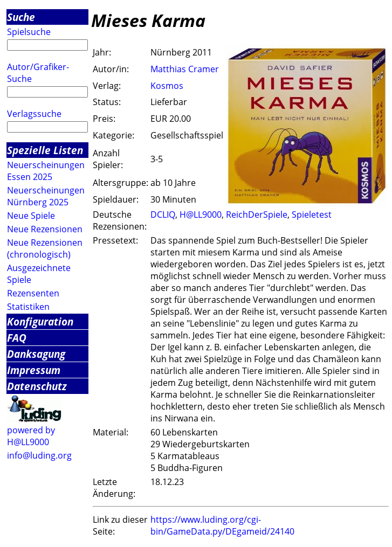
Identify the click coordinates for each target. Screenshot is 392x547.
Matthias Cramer (185, 69)
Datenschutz (37, 386)
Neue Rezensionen (45, 229)
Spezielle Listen (45, 150)
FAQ (17, 338)
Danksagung (36, 354)
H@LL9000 (201, 214)
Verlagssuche (34, 114)
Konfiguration (40, 321)
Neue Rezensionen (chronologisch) (45, 248)
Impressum (34, 370)
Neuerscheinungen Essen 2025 (46, 171)
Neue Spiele (31, 216)
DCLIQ (163, 214)
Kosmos (167, 86)
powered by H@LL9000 (31, 436)
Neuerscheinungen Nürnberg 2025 (46, 196)
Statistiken (28, 307)
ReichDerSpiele (257, 214)
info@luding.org (39, 455)
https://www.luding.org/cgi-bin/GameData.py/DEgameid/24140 (222, 525)
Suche (21, 17)
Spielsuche (29, 32)
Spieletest (312, 214)
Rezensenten (33, 293)
